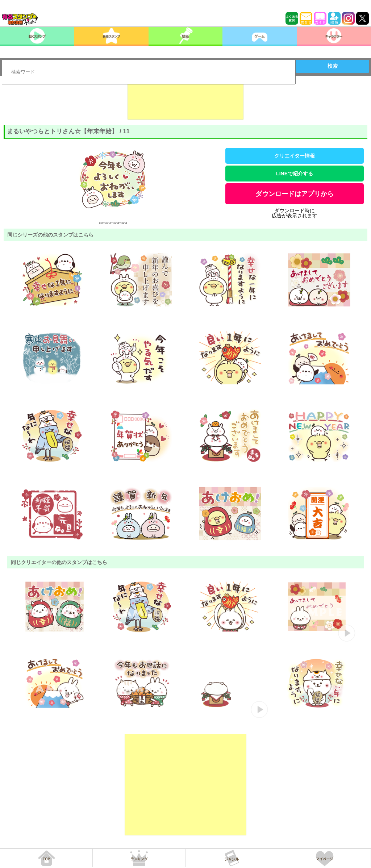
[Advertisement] (185, 101)
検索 (333, 66)
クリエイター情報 (295, 156)
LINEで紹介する (295, 174)
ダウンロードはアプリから (295, 194)
